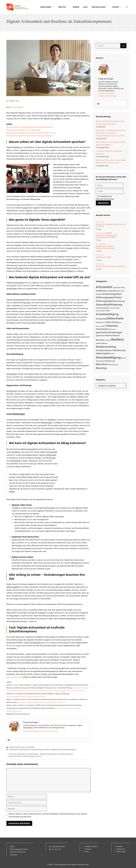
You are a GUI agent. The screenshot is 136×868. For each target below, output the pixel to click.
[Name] (110, 185)
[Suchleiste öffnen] (127, 7)
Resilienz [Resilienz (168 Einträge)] (118, 339)
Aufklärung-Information (17, 747)
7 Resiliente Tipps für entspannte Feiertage (109, 152)
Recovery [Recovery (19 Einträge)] (100, 340)
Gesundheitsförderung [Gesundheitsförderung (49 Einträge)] (109, 305)
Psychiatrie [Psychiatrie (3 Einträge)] (113, 329)
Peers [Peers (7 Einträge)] (103, 326)
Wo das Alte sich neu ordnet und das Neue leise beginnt (110, 143)
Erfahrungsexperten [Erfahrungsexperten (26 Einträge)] (106, 301)
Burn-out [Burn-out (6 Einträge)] (121, 291)
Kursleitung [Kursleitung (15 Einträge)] (101, 319)
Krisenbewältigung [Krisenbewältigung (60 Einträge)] (107, 314)
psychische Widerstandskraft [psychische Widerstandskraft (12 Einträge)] (108, 335)
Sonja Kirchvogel (16, 107)
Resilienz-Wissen (101, 7)
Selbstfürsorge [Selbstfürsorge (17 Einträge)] (119, 350)
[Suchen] (123, 46)
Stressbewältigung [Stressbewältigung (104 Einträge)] (108, 357)
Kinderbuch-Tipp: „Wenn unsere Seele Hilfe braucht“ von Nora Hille (111, 161)
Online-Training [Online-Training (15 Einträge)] (112, 322)
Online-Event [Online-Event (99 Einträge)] (115, 318)
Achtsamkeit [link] (59, 113)
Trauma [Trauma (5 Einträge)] (124, 358)
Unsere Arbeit (48, 7)
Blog (85, 7)
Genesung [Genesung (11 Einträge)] (121, 301)
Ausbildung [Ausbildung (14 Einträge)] (101, 291)
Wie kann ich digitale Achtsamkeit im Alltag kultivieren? (30, 136)
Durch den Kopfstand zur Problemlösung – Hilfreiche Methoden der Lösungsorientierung (41, 754)
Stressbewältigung (69, 749)
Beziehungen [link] (19, 414)
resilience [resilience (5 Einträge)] (108, 340)
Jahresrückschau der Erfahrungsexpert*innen (25, 756)
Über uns (64, 7)
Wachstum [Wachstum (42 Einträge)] (102, 364)
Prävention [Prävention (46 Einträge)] (112, 326)
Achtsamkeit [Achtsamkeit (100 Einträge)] (104, 287)
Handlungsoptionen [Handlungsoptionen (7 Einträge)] (103, 308)
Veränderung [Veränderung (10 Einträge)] (110, 361)
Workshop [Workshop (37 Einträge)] (101, 368)
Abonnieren (103, 203)
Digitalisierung (24, 749)
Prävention (31, 747)
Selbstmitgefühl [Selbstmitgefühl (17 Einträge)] (103, 353)
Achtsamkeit (13, 749)
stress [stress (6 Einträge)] (113, 354)
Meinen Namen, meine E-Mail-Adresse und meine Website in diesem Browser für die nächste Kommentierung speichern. (48, 815)
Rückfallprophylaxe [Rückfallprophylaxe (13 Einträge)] (104, 350)
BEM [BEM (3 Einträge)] (107, 291)
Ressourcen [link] (48, 234)
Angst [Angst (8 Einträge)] (123, 287)
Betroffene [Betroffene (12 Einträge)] (113, 291)
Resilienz (47, 749)
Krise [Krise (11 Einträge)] (108, 311)
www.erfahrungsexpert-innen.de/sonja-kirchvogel (41, 731)
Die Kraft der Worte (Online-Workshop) (110, 266)
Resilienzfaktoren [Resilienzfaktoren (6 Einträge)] (102, 343)
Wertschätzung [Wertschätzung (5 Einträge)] (113, 365)
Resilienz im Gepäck (104, 257)
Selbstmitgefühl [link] (13, 587)
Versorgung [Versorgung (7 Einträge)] (100, 361)
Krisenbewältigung (37, 749)
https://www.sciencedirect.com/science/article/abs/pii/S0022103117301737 (41, 702)
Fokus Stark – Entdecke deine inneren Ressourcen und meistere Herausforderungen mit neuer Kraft (111, 133)
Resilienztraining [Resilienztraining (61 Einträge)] (106, 347)
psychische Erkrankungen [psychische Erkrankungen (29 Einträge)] (109, 332)
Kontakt (118, 7)
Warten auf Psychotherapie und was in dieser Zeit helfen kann (110, 123)
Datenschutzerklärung (105, 199)
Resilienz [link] (17, 147)
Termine (76, 7)
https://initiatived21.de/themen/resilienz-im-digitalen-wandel (26, 697)
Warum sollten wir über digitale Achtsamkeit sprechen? (30, 127)
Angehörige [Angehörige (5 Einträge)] (116, 287)
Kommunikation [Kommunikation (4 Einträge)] (101, 311)
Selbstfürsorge (56, 749)
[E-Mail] (110, 191)
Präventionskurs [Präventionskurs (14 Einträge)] (103, 329)
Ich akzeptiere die (105, 198)
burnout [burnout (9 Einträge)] (99, 294)
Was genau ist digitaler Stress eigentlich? (24, 130)
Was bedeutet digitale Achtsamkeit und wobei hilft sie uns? (31, 133)
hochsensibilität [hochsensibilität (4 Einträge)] (115, 308)
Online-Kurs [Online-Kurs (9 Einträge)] (100, 322)
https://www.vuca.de (15, 677)
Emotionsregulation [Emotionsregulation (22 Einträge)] (112, 294)
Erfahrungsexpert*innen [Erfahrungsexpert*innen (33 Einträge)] (109, 297)
